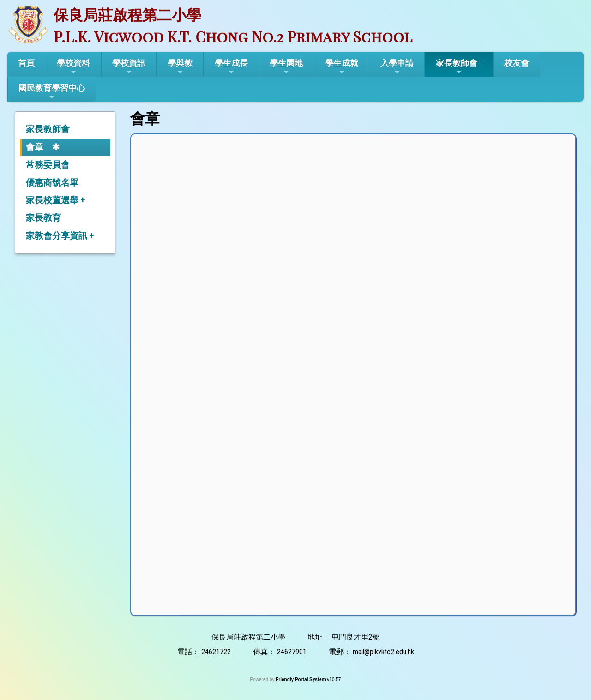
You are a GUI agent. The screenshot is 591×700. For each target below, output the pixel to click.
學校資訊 (129, 67)
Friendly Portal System (301, 679)
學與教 (180, 67)
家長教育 (43, 218)
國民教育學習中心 (52, 92)
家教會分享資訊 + (60, 236)
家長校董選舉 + (55, 200)
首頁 (26, 63)
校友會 (517, 63)
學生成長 (231, 67)
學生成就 (342, 67)
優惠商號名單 (52, 183)
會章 (35, 147)
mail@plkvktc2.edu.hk (383, 652)
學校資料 (73, 67)
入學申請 (397, 67)
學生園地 (286, 67)
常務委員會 (48, 165)
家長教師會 (457, 67)
